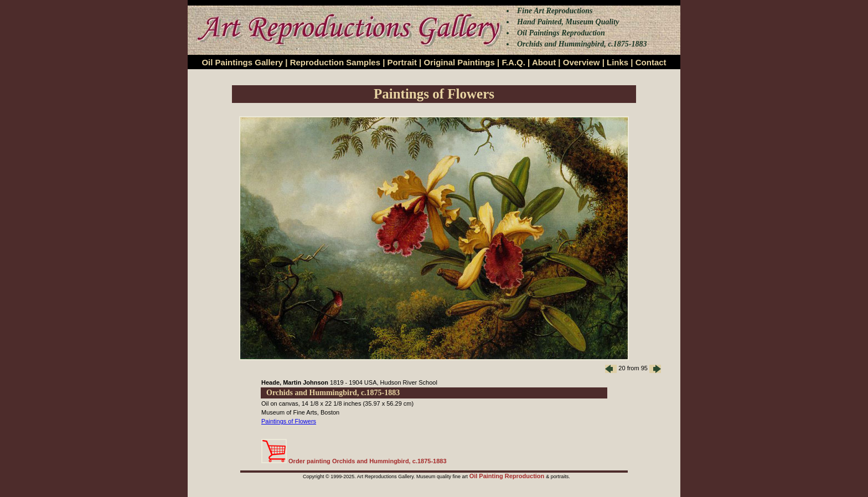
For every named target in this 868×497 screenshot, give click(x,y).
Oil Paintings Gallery (242, 62)
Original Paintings (459, 62)
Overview (582, 62)
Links (618, 62)
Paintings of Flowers (289, 421)
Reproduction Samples (335, 62)
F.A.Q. (513, 62)
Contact (651, 62)
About (544, 62)
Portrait (402, 62)
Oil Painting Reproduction (508, 476)
